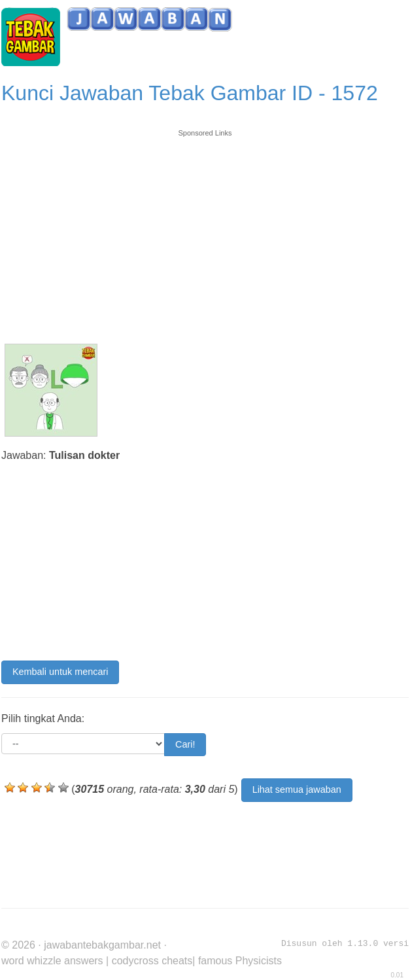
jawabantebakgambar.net (102, 945)
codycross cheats (152, 961)
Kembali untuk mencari (60, 672)
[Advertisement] (205, 230)
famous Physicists (240, 961)
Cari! (185, 744)
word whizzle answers (52, 961)
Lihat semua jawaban (297, 789)
